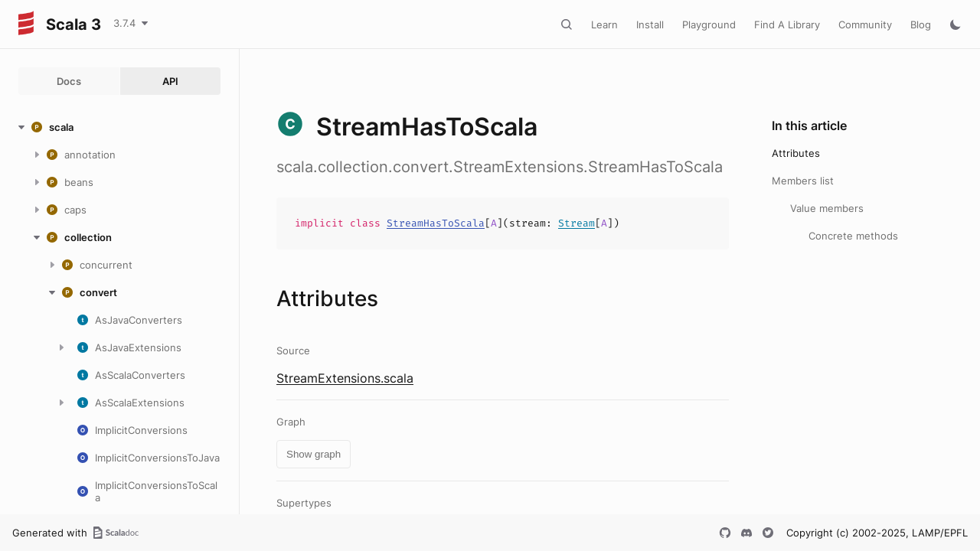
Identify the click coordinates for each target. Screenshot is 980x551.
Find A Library (787, 24)
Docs (69, 81)
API (170, 81)
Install (650, 24)
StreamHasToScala (436, 223)
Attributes (796, 153)
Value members (827, 208)
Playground (709, 24)
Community (865, 24)
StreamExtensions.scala (345, 378)
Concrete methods (853, 236)
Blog (921, 24)
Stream (577, 223)
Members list (803, 181)
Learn (604, 24)
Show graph (314, 454)
